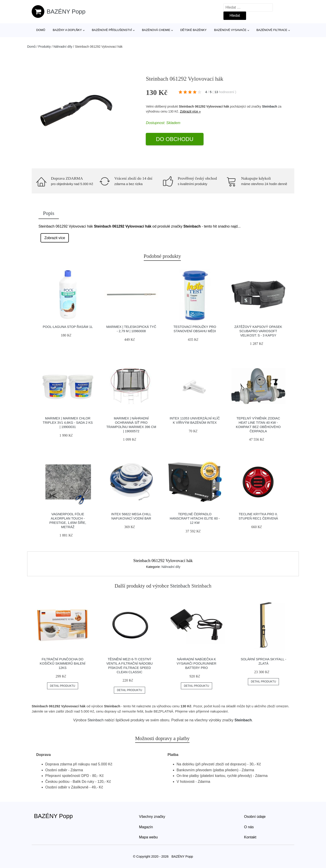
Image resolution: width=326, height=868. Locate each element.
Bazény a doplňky (67, 30)
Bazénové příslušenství (112, 30)
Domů (41, 30)
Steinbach (270, 106)
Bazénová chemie (156, 30)
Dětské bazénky (193, 30)
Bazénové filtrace (272, 30)
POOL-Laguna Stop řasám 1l (68, 327)
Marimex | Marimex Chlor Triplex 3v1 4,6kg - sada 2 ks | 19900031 (68, 422)
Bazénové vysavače (230, 30)
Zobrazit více (55, 238)
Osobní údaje (255, 817)
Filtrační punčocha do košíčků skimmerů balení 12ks (63, 663)
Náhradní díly (63, 47)
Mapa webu (148, 837)
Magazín (146, 827)
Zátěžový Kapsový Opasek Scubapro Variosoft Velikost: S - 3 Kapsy (258, 331)
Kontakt (250, 837)
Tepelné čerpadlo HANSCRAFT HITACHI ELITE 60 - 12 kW (195, 518)
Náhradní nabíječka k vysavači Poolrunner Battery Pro (196, 663)
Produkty (44, 47)
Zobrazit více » (190, 111)
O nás (249, 827)
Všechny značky (152, 817)
